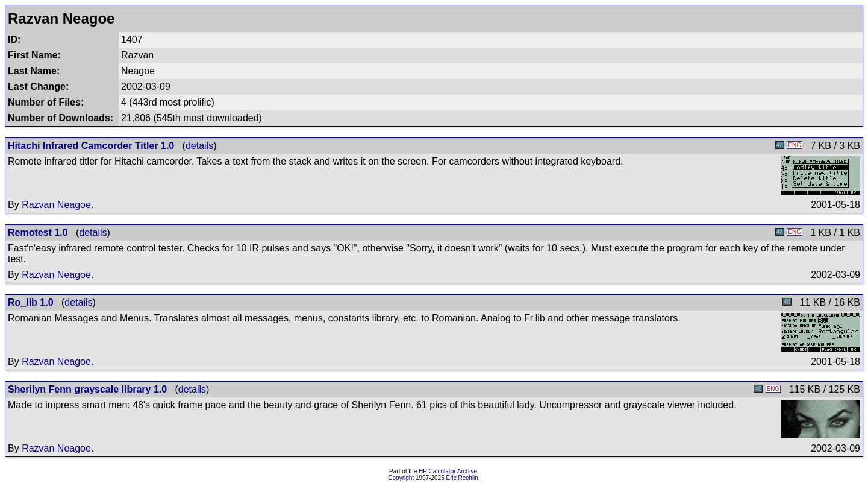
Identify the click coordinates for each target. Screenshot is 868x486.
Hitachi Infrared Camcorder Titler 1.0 (91, 146)
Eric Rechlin (462, 478)
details (199, 146)
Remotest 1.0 (38, 232)
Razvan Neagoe (56, 205)
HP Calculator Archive (448, 471)
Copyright (401, 478)
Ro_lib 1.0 (31, 302)
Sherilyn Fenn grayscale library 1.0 (87, 389)
